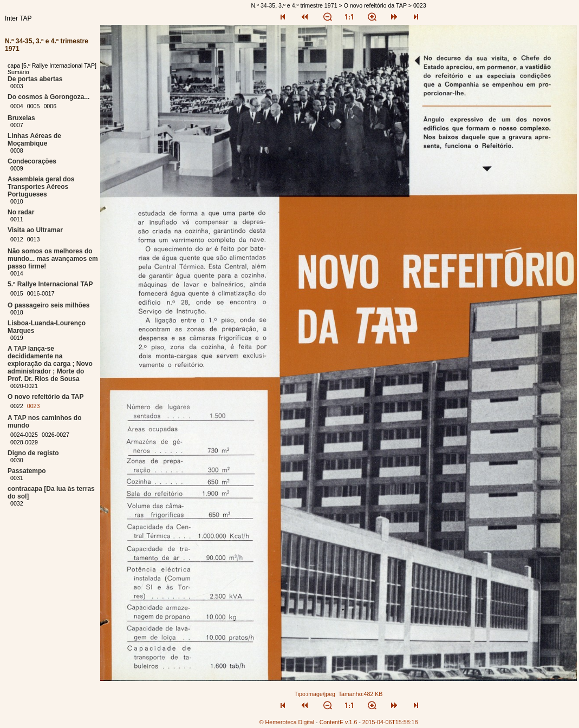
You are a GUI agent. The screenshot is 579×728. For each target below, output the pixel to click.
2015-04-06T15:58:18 (390, 722)
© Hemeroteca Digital (287, 722)
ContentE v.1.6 (339, 722)
